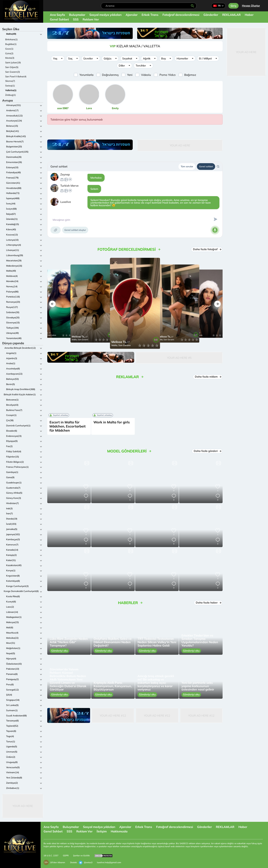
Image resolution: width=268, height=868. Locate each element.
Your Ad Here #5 (179, 358)
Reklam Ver (91, 19)
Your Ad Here (23, 806)
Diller (122, 66)
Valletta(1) (11, 90)
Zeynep (65, 174)
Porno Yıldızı (168, 75)
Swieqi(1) (10, 86)
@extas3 (86, 863)
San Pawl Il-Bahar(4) (16, 76)
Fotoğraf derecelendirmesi (181, 15)
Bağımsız (190, 75)
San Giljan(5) (12, 67)
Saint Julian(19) (13, 62)
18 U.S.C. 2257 (51, 856)
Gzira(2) (9, 53)
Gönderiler (211, 15)
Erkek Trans (150, 15)
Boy (163, 58)
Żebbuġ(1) (11, 95)
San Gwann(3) (13, 72)
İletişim (102, 831)
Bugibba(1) (11, 44)
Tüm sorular (187, 166)
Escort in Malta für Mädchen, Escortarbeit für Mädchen (68, 426)
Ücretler (88, 58)
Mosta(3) (10, 58)
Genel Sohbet (59, 19)
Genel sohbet (206, 166)
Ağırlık (147, 58)
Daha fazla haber (208, 603)
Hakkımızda (119, 831)
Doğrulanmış (110, 75)
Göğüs (108, 58)
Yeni (130, 75)
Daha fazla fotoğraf (207, 249)
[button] (52, 304)
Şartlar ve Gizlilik (81, 856)
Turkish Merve (69, 186)
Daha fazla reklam (208, 377)
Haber (249, 15)
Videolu (146, 75)
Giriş (233, 6)
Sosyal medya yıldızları (105, 15)
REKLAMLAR (231, 15)
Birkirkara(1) (11, 39)
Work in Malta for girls (112, 422)
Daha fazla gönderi (207, 451)
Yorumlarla (86, 75)
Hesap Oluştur (251, 6)
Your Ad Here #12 (113, 716)
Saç (70, 58)
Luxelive (66, 202)
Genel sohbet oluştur (75, 230)
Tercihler (141, 66)
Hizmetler (182, 58)
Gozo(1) (9, 49)
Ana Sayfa (57, 15)
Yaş (55, 58)
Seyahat (127, 58)
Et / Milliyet (205, 58)
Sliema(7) (10, 81)
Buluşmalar (77, 15)
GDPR (66, 856)
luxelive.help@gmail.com (109, 862)
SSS (76, 19)
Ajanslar (132, 15)
